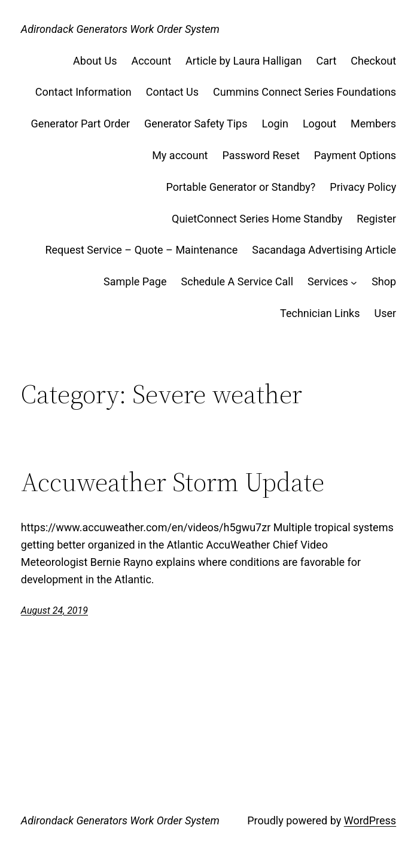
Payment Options (355, 155)
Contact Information (83, 92)
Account (151, 61)
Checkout (373, 61)
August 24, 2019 (54, 610)
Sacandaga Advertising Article (324, 250)
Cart (326, 61)
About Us (95, 61)
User (386, 313)
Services (328, 281)
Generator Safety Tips (196, 124)
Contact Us (172, 92)
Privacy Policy (363, 187)
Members (373, 124)
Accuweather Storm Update (173, 482)
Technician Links (320, 313)
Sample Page (135, 281)
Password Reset (261, 155)
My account (180, 155)
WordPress (370, 820)
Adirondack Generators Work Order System (120, 29)
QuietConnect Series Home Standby (257, 219)
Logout (319, 124)
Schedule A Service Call (238, 281)
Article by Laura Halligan (243, 61)
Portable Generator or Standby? (241, 187)
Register (376, 219)
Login (275, 124)
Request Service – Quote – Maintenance (141, 250)
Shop (384, 281)
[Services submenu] (354, 282)
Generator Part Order (80, 124)
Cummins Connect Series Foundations (305, 92)
